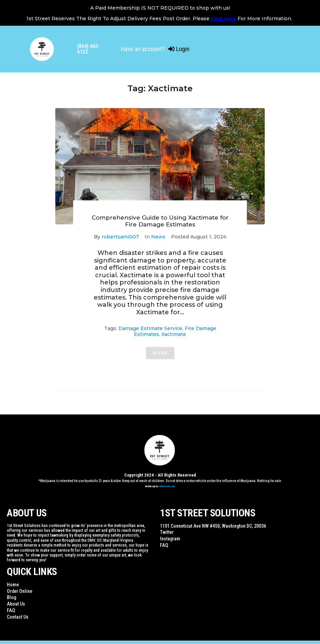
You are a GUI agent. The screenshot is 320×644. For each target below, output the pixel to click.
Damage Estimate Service (150, 328)
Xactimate (174, 334)
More (160, 353)
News (158, 237)
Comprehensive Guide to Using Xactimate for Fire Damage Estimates (160, 221)
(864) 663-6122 (89, 49)
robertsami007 (120, 237)
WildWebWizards (167, 486)
